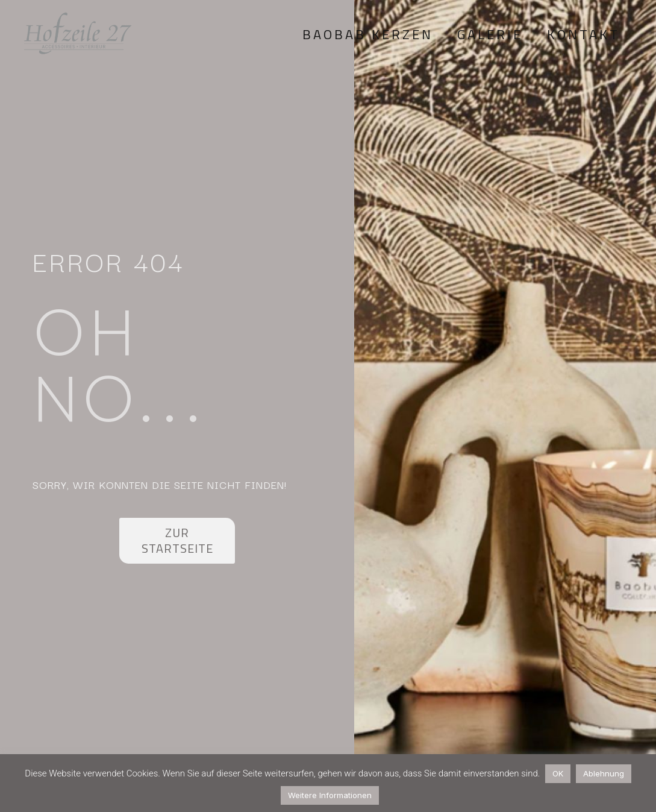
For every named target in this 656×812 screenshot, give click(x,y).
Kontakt (583, 34)
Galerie (490, 34)
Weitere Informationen (330, 795)
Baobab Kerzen (368, 34)
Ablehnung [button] (604, 773)
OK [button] (558, 773)
